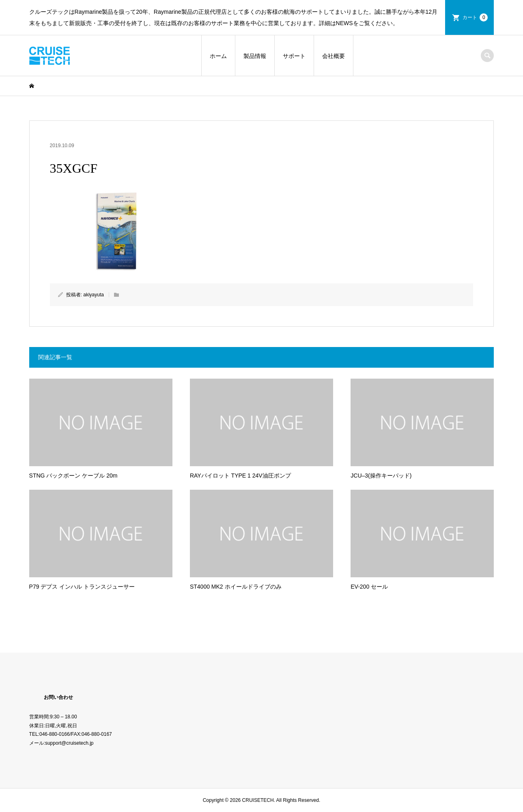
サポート (294, 56)
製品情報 (255, 56)
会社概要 (334, 56)
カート (475, 17)
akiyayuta (94, 295)
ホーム (218, 56)
